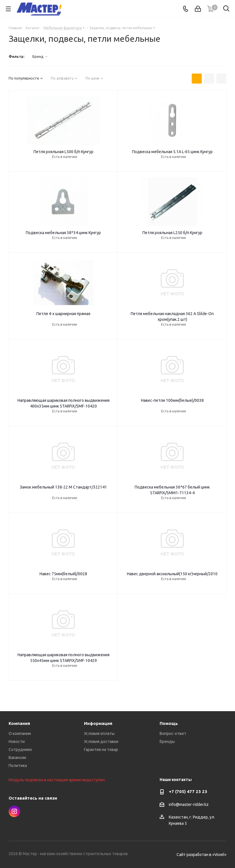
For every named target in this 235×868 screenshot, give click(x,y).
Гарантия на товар (101, 750)
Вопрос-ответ (173, 733)
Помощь (169, 723)
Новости (17, 742)
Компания (19, 723)
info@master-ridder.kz (189, 804)
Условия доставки (101, 742)
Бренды (167, 742)
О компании (20, 733)
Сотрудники (20, 750)
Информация (98, 723)
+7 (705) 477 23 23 (188, 791)
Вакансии (17, 758)
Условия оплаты (99, 733)
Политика (18, 766)
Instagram (14, 811)
